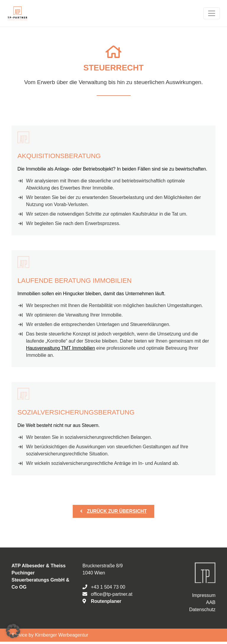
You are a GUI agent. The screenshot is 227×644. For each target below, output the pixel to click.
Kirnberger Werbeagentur (61, 635)
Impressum (204, 595)
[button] (13, 631)
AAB (211, 602)
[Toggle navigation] (212, 13)
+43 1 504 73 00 (108, 587)
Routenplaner (106, 601)
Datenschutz (202, 610)
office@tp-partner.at (111, 594)
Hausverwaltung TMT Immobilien (60, 348)
